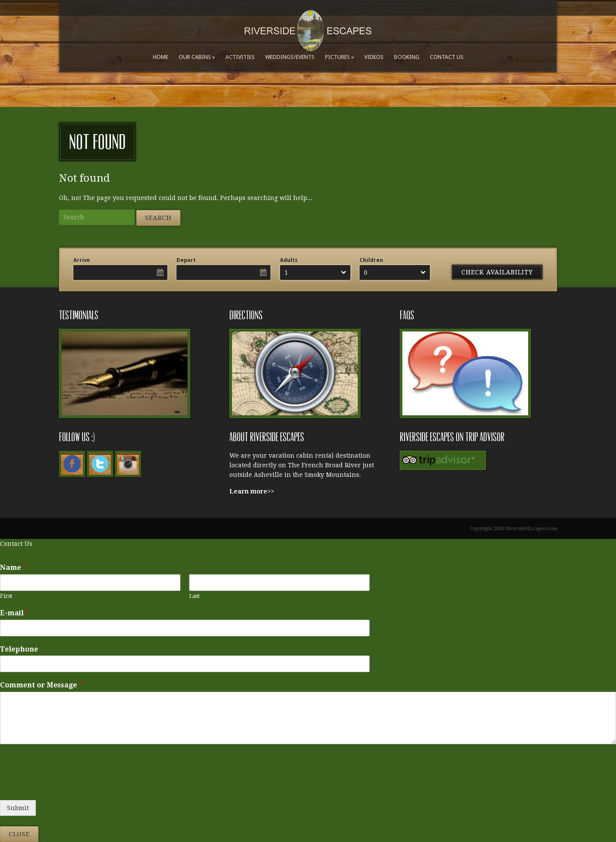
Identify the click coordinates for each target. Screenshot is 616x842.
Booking (407, 57)
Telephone (19, 649)
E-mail (14, 613)
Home (161, 57)
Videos (374, 57)
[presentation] (66, 786)
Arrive (82, 260)
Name (13, 568)
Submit (18, 808)
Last (194, 596)
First (6, 596)
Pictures (337, 57)
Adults (289, 260)
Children (371, 260)
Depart (186, 260)
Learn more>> (252, 491)
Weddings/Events (290, 57)
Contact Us (447, 57)
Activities (240, 57)
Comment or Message (41, 685)
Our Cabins (195, 57)
